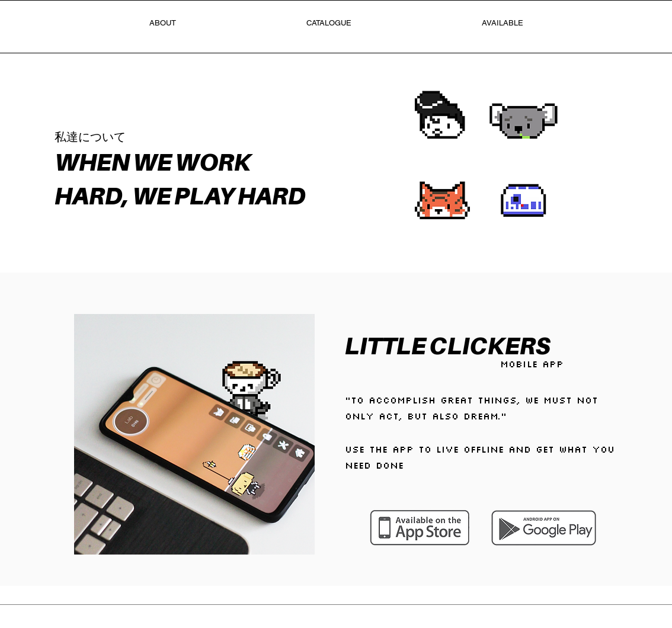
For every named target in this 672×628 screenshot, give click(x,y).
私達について (90, 137)
